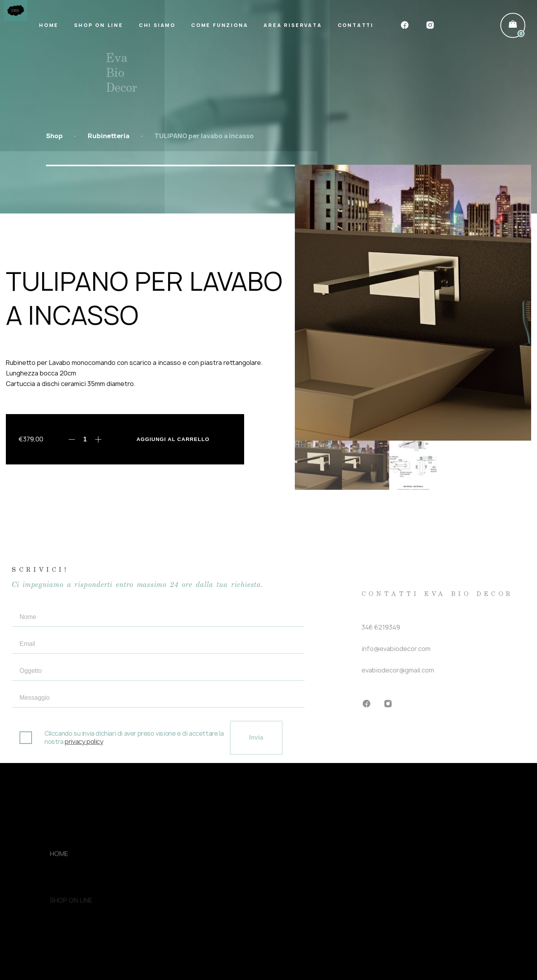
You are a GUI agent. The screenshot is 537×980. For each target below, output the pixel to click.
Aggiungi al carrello (173, 439)
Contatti (356, 25)
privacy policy (84, 752)
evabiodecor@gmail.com (398, 677)
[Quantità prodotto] (85, 439)
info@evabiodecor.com (396, 656)
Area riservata (293, 25)
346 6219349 (381, 634)
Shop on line (99, 25)
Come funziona (220, 25)
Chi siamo (157, 25)
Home (49, 25)
